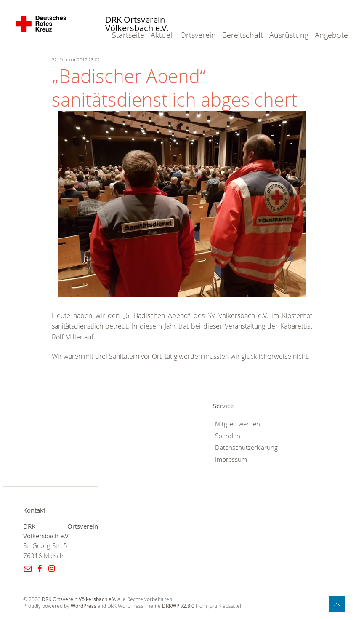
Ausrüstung (289, 35)
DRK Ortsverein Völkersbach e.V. (137, 24)
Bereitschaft (243, 35)
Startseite (128, 35)
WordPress (84, 606)
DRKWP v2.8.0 (178, 606)
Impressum (231, 459)
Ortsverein (198, 35)
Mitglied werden (238, 424)
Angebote (331, 35)
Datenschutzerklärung (246, 448)
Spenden (228, 436)
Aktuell (162, 35)
